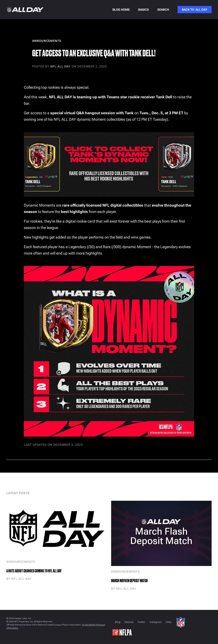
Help (169, 622)
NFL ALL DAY (60, 67)
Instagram (156, 622)
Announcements (21, 562)
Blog (118, 622)
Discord (129, 622)
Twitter (141, 622)
